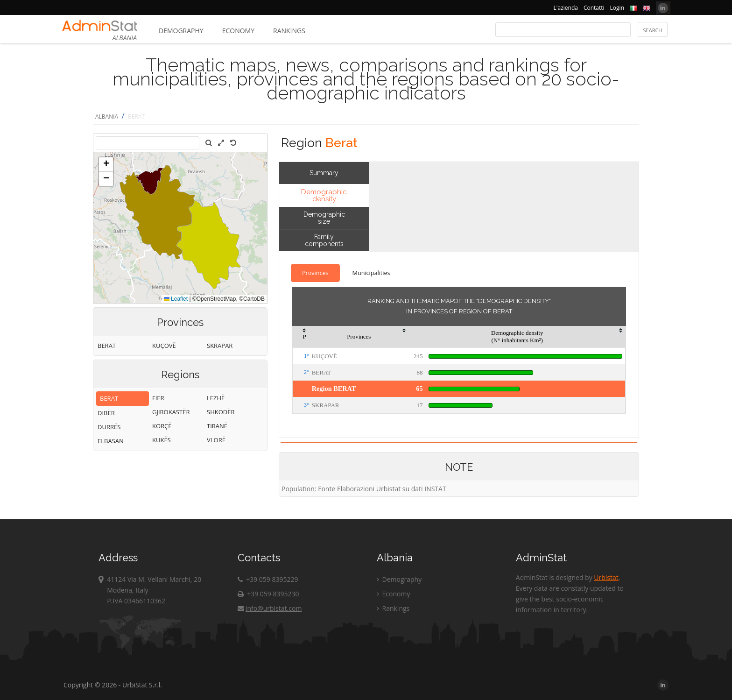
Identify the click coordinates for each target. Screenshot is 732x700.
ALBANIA (107, 117)
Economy (238, 31)
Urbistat (606, 577)
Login (617, 8)
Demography (181, 31)
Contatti (594, 8)
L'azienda (566, 8)
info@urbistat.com (270, 608)
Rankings (289, 31)
